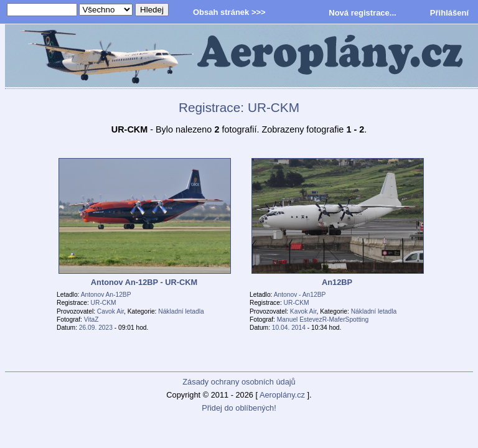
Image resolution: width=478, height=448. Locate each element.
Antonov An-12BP (106, 295)
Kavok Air (303, 311)
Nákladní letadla (181, 311)
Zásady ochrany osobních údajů (239, 382)
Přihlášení (449, 13)
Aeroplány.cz (282, 395)
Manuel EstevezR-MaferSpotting (323, 320)
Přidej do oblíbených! (239, 408)
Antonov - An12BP (300, 295)
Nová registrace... (362, 13)
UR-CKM (104, 303)
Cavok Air (110, 311)
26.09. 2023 (96, 328)
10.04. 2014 (289, 328)
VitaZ (91, 320)
